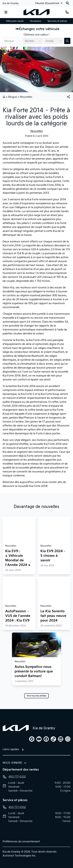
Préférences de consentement (21, 841)
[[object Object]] (68, 97)
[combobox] (5, 41)
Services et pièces (57, 21)
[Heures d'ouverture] (49, 3)
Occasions (36, 21)
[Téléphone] (67, 12)
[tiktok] (53, 739)
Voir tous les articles (37, 696)
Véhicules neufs (15, 21)
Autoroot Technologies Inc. (19, 856)
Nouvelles (26, 97)
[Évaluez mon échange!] (67, 41)
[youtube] (39, 739)
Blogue (13, 97)
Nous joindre (12, 763)
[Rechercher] (67, 3)
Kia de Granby (11, 3)
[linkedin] (61, 739)
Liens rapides (11, 749)
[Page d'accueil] (16, 728)
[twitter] (32, 739)
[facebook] (46, 739)
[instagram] (68, 739)
